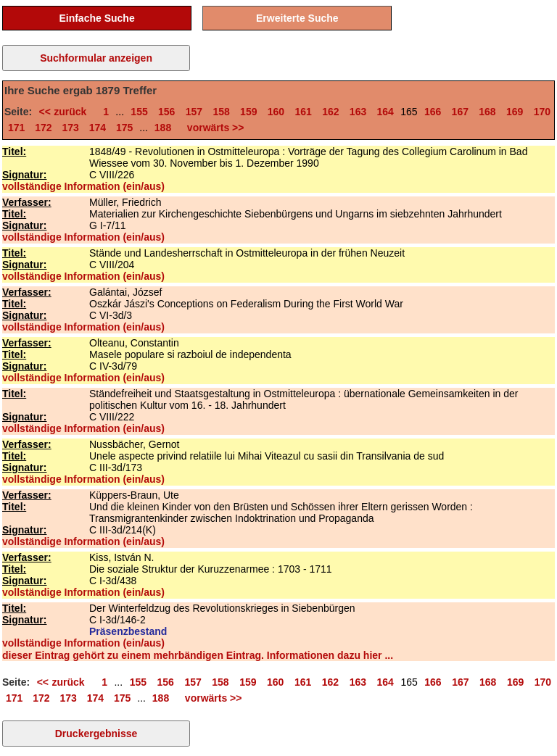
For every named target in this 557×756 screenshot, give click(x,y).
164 (385, 112)
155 (139, 112)
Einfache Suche (96, 18)
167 (460, 112)
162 (330, 112)
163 (358, 112)
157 (194, 112)
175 (124, 128)
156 (166, 112)
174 (98, 128)
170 (542, 112)
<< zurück (65, 112)
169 (515, 112)
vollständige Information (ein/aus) (83, 186)
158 (221, 112)
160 (276, 112)
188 (163, 128)
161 (303, 112)
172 (43, 128)
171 (16, 128)
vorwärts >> (213, 128)
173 (71, 128)
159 (248, 112)
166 (433, 112)
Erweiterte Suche (297, 18)
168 (487, 112)
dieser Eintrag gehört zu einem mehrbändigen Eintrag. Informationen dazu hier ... (198, 655)
